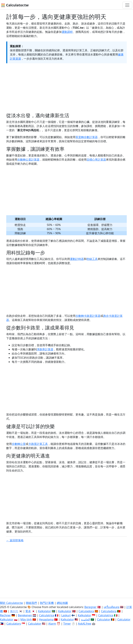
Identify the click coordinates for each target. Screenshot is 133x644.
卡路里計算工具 (38, 444)
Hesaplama (46, 619)
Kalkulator (65, 611)
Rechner (5, 615)
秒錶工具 (92, 259)
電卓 (28, 611)
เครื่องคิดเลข (112, 607)
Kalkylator (45, 611)
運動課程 (67, 32)
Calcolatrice (106, 615)
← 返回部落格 (15, 540)
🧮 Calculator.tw (15, 5)
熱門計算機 (47, 603)
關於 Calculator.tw (11, 603)
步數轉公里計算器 (28, 160)
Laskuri (66, 615)
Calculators (14, 624)
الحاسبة (85, 619)
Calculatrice (47, 615)
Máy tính (26, 619)
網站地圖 (62, 603)
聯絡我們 (31, 603)
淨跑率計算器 (45, 349)
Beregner (90, 607)
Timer (67, 624)
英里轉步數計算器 (87, 137)
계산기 (14, 611)
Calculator (104, 619)
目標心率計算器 (96, 160)
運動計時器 (77, 259)
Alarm (52, 624)
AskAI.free (85, 624)
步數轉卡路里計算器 (88, 316)
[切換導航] (127, 5)
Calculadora (86, 611)
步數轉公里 (19, 444)
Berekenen (25, 615)
